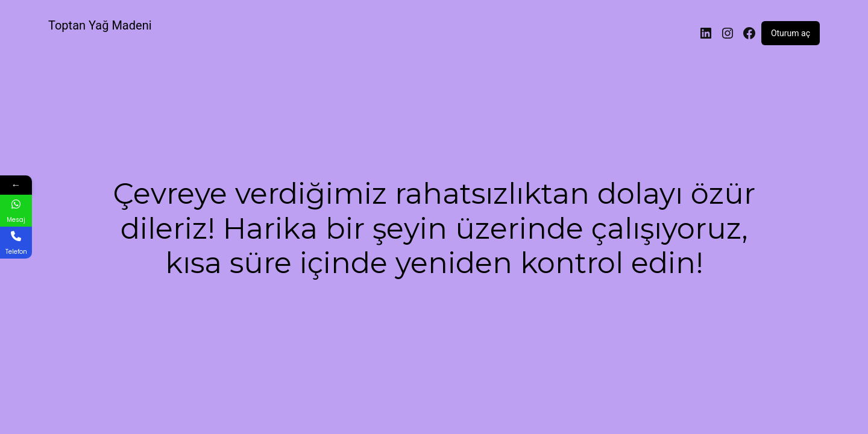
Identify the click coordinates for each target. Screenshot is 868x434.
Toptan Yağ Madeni (100, 25)
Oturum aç (791, 33)
